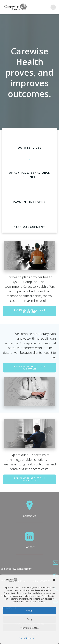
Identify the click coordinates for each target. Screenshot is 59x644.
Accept (30, 611)
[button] (54, 580)
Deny (29, 619)
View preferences (30, 628)
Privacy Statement (26, 638)
